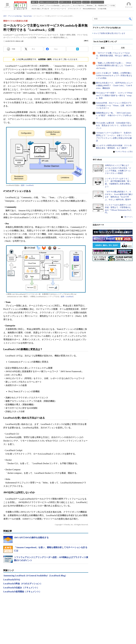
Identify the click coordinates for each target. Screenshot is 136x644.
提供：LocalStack (27, 185)
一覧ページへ (128, 217)
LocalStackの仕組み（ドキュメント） (21, 588)
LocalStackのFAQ (12, 580)
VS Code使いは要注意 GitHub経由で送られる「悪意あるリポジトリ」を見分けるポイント (114, 126)
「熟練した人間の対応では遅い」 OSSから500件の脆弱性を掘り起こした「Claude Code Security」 (114, 66)
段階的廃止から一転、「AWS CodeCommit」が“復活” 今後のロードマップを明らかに (114, 116)
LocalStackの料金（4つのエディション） (23, 584)
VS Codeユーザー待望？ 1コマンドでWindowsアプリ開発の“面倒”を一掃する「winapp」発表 (114, 96)
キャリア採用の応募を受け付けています (110, 33)
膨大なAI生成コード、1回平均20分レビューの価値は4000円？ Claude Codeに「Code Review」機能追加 (114, 86)
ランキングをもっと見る (124, 152)
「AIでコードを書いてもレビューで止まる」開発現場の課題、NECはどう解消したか (114, 56)
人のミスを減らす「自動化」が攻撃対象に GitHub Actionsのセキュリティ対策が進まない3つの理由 (115, 76)
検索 (130, 19)
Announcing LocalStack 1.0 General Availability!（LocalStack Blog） (35, 576)
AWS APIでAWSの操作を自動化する (31, 538)
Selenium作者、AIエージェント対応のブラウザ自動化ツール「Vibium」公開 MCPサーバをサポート (114, 106)
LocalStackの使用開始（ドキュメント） (22, 592)
